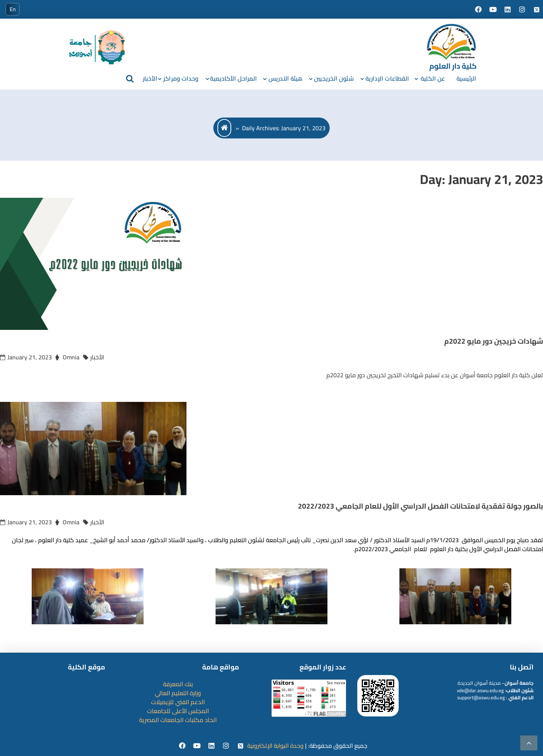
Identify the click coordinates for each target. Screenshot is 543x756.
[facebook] (183, 746)
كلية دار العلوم (453, 66)
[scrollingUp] (529, 743)
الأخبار (150, 78)
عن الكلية (433, 78)
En (13, 9)
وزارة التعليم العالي (178, 693)
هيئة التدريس (285, 78)
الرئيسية (466, 78)
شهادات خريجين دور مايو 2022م (494, 341)
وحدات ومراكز (181, 78)
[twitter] (241, 746)
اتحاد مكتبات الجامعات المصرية (178, 720)
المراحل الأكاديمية (233, 78)
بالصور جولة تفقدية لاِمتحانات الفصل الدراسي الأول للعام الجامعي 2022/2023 (420, 506)
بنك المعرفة (178, 684)
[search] (130, 78)
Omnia (71, 357)
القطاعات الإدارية (387, 78)
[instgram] (227, 746)
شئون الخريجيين (334, 78)
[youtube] (198, 746)
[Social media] (479, 10)
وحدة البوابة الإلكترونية (275, 746)
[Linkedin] (212, 746)
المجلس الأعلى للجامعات (178, 711)
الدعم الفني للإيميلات (178, 702)
